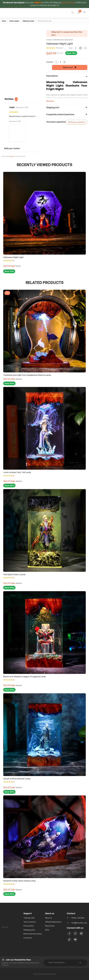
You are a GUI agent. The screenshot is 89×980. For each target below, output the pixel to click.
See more (50, 101)
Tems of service (30, 922)
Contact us (28, 938)
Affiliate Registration (53, 922)
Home (4, 21)
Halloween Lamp (28, 21)
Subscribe (80, 963)
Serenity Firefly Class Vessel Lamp (19, 881)
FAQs (47, 930)
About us (49, 918)
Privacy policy (29, 926)
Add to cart (68, 67)
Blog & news (50, 926)
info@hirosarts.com (79, 923)
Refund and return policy (33, 934)
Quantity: (50, 62)
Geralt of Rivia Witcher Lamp (17, 779)
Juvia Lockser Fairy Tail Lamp (17, 472)
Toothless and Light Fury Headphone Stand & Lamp (27, 375)
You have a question (56, 122)
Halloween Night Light (13, 257)
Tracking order (29, 918)
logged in (13, 156)
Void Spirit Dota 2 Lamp (14, 574)
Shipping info (53, 107)
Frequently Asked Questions (60, 114)
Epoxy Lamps (14, 21)
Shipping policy (29, 930)
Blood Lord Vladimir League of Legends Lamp (24, 676)
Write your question (76, 122)
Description (52, 76)
